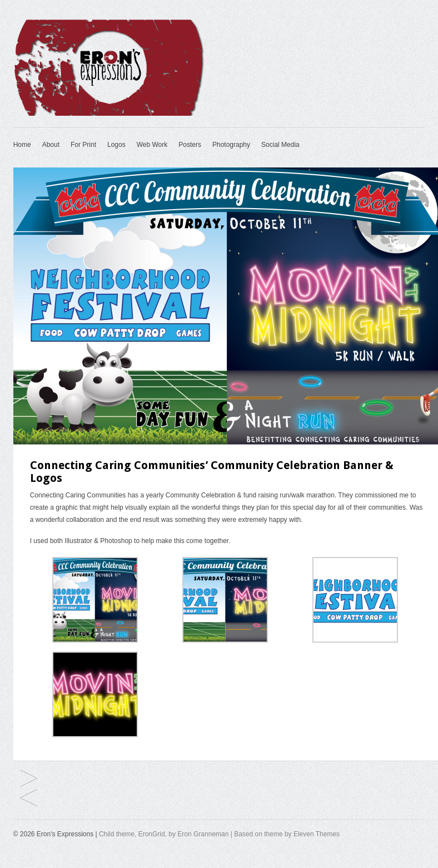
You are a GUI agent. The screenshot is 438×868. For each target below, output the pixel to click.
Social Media (280, 145)
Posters (190, 145)
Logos (116, 145)
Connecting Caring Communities (78, 495)
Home (22, 145)
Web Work (152, 145)
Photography (231, 145)
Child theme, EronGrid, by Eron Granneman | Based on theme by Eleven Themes (219, 834)
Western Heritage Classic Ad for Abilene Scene (29, 779)
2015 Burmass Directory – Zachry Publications (29, 799)
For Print (83, 145)
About (51, 145)
